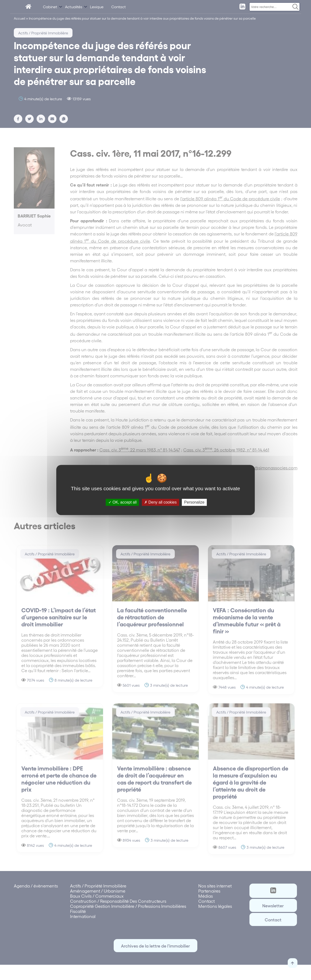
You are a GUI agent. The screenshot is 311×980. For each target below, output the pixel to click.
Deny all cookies (160, 502)
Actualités (74, 7)
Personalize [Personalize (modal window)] (194, 502)
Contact (119, 7)
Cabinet (50, 7)
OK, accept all (123, 502)
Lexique (97, 7)
